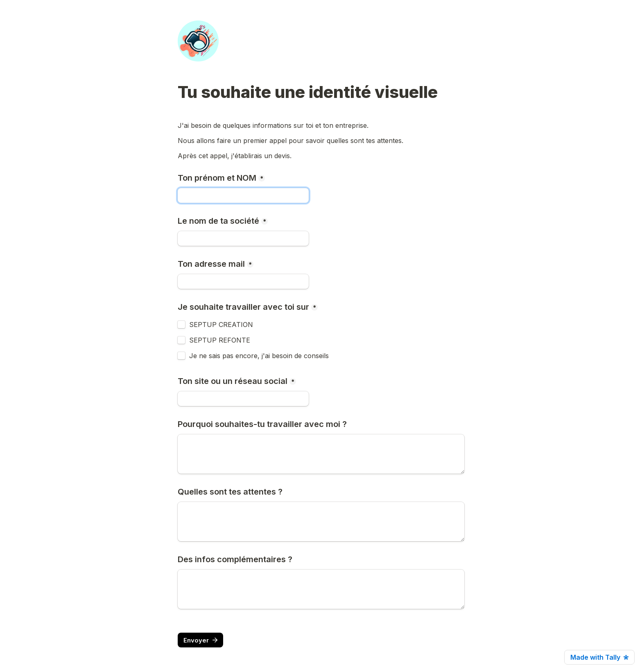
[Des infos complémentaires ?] (321, 589)
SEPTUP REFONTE (220, 340)
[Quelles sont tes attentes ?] (321, 522)
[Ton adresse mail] (243, 282)
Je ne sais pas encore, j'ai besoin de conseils (259, 356)
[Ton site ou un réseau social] (243, 399)
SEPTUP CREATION (221, 325)
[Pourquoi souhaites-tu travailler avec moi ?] (321, 454)
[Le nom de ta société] (243, 238)
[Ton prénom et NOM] (243, 195)
